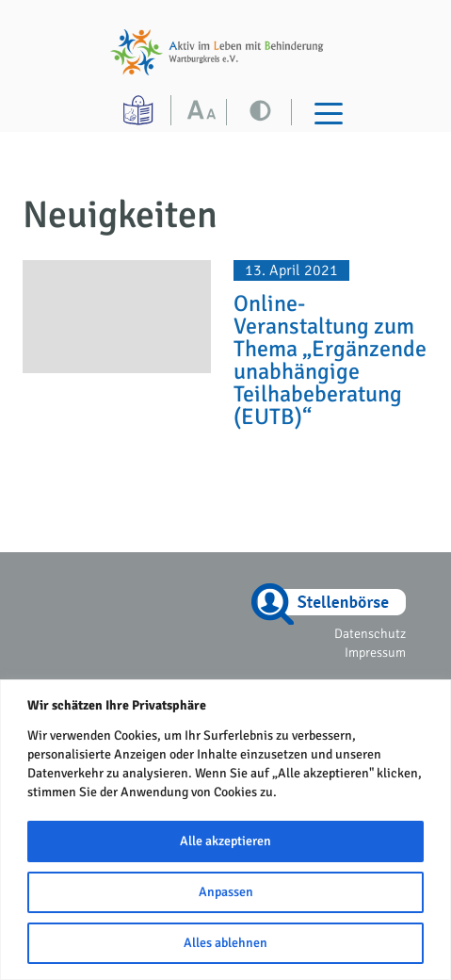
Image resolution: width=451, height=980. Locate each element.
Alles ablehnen (225, 943)
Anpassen (226, 892)
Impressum (375, 653)
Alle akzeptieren (225, 841)
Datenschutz (370, 634)
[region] (225, 830)
